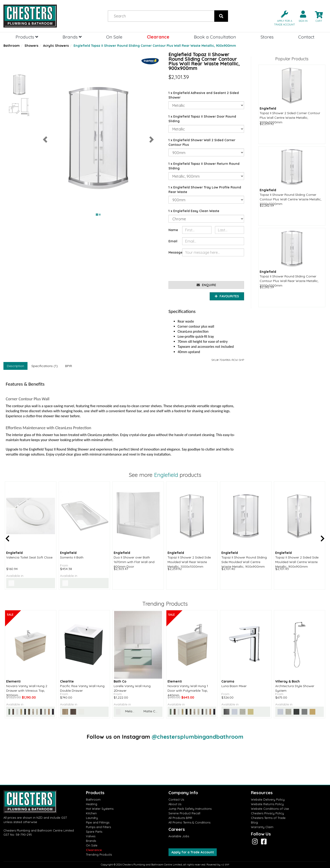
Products (27, 37)
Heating (92, 804)
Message (174, 252)
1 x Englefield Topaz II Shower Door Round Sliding (202, 119)
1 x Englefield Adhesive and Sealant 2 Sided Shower (204, 95)
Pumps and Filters (98, 827)
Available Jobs (179, 836)
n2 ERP (225, 865)
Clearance (158, 37)
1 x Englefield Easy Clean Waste (194, 211)
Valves (91, 836)
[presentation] (217, 269)
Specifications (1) (45, 366)
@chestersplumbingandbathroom (198, 737)
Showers (31, 46)
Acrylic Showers (56, 46)
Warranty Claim (262, 827)
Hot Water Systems (100, 809)
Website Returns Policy (267, 804)
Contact (306, 37)
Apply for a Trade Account (193, 852)
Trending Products (99, 854)
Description (15, 366)
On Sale (114, 37)
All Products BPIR (180, 818)
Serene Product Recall (184, 813)
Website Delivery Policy (268, 799)
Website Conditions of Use (270, 809)
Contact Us (176, 799)
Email (173, 241)
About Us (175, 804)
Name (173, 230)
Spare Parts (94, 832)
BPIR (69, 366)
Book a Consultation (215, 37)
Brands (72, 37)
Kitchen (91, 813)
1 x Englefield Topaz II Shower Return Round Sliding (204, 166)
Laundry (92, 818)
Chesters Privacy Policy (267, 813)
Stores (267, 37)
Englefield (166, 475)
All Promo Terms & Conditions (189, 822)
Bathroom (12, 46)
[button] (283, 18)
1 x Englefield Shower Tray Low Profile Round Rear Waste (205, 190)
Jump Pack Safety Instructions (190, 809)
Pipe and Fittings (98, 822)
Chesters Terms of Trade (268, 818)
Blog (254, 822)
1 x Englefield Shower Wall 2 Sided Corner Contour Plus (202, 142)
